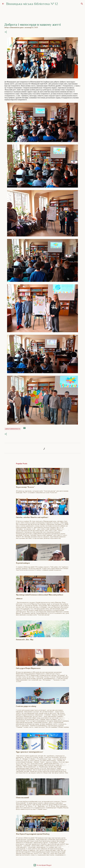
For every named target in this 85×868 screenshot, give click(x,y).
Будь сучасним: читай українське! (29, 752)
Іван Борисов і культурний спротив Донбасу (33, 834)
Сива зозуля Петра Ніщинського (28, 668)
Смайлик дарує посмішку (26, 706)
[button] (6, 32)
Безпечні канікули (23, 563)
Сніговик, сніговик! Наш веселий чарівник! (32, 517)
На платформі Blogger (42, 865)
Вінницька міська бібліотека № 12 (32, 4)
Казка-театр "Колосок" (25, 487)
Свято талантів (22, 797)
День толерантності (13, 429)
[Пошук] (82, 4)
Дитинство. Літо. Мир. (25, 639)
